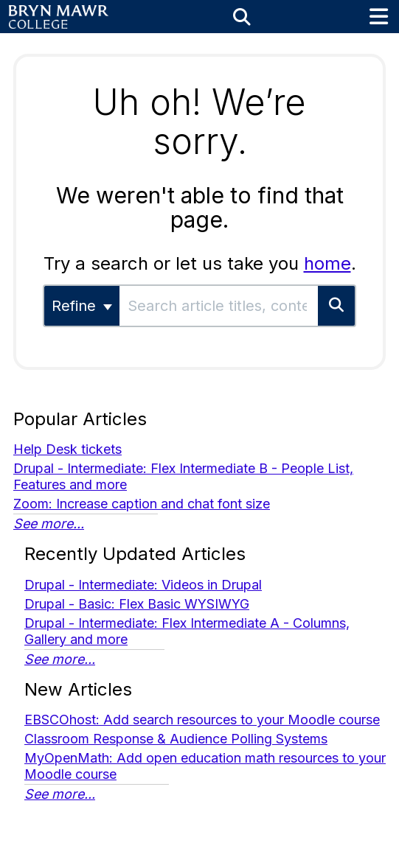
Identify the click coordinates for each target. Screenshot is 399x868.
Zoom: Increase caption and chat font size (142, 504)
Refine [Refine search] (82, 306)
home (327, 263)
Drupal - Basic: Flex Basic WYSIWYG (137, 604)
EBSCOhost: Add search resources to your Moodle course (202, 720)
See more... (49, 524)
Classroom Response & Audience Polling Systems (176, 739)
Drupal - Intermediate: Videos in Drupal (143, 585)
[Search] (337, 306)
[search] (219, 306)
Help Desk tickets (67, 449)
